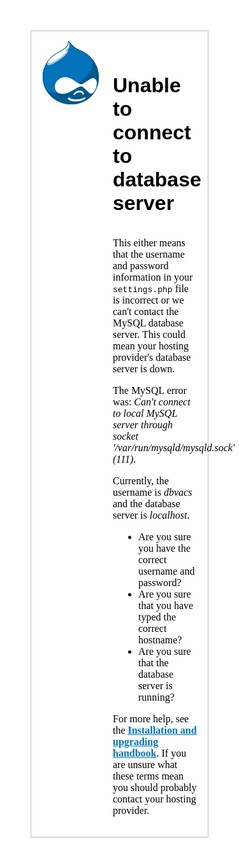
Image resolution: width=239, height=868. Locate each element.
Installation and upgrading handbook (155, 742)
